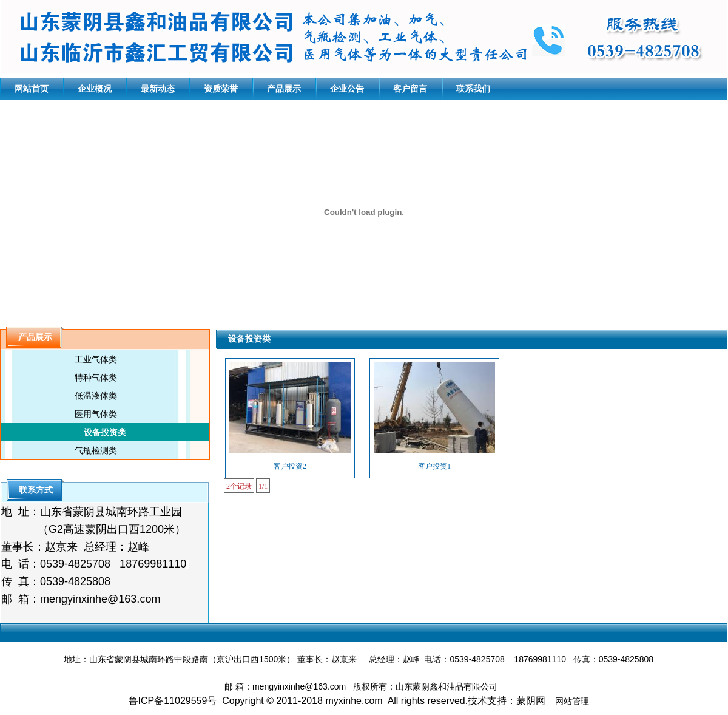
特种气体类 (96, 378)
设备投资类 (105, 432)
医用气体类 (96, 414)
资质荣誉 (221, 89)
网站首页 (32, 89)
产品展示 (284, 89)
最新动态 (158, 89)
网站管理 (572, 701)
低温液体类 (96, 396)
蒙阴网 (531, 701)
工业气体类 (96, 359)
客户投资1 (434, 466)
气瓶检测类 (96, 450)
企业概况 (95, 89)
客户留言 (410, 89)
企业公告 (347, 89)
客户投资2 (290, 466)
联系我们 (473, 89)
